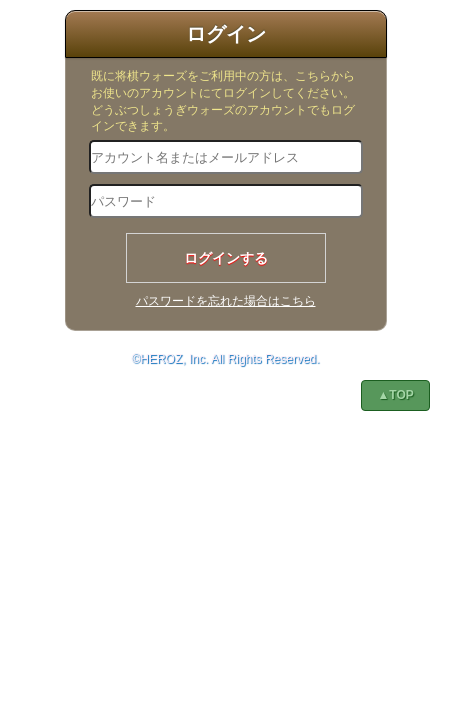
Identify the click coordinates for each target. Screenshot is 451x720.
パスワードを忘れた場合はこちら (226, 301)
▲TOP (395, 395)
